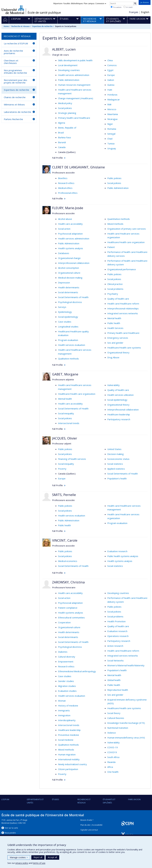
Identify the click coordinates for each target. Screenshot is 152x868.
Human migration (67, 754)
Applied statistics (116, 469)
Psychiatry (113, 294)
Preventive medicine (69, 735)
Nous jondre (10, 833)
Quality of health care (118, 299)
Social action (64, 229)
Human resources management (74, 85)
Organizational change (69, 258)
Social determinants (68, 292)
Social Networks (115, 660)
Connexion (101, 3)
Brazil (61, 133)
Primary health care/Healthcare (74, 118)
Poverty (62, 469)
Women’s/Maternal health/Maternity (126, 665)
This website (116, 7)
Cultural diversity (67, 657)
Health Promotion (116, 621)
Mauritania (113, 114)
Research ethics (66, 183)
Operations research (118, 636)
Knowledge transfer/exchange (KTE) (126, 723)
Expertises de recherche (42, 26)
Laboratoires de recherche (18, 112)
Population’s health (117, 478)
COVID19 (112, 752)
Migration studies (67, 686)
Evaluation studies (67, 691)
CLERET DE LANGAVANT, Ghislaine (78, 167)
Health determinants (69, 287)
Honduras (112, 95)
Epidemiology (65, 312)
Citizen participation (68, 769)
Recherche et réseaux (21, 26)
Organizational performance (122, 269)
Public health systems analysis (123, 556)
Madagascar (114, 99)
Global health (114, 680)
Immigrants (64, 710)
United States (114, 449)
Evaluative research (117, 551)
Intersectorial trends (69, 423)
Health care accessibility (70, 224)
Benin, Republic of (67, 128)
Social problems (115, 289)
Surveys (62, 307)
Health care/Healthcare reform (123, 304)
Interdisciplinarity (67, 720)
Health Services (115, 328)
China (110, 60)
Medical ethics (65, 188)
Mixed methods (115, 224)
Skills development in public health (75, 60)
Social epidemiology (68, 317)
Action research (115, 646)
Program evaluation (68, 340)
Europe (111, 75)
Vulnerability (113, 385)
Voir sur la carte (11, 828)
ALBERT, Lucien (64, 49)
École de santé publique (44, 13)
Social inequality (66, 413)
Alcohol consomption (69, 268)
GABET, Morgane (65, 374)
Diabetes (63, 652)
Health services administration (74, 75)
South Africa (113, 757)
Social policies (65, 108)
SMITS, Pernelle (64, 495)
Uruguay (112, 148)
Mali (109, 104)
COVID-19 (113, 747)
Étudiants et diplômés (109, 801)
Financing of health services (72, 459)
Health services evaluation (72, 345)
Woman (62, 701)
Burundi (62, 142)
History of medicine (68, 706)
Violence (112, 733)
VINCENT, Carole (65, 540)
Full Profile (57, 158)
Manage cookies (19, 857)
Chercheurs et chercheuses (11, 62)
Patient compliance (68, 608)
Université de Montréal (13, 10)
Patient (111, 247)
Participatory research (119, 419)
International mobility (69, 759)
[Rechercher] (135, 4)
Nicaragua (112, 119)
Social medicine (66, 740)
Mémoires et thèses (14, 104)
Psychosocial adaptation (70, 234)
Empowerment (66, 662)
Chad (110, 139)
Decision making (115, 454)
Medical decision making (70, 278)
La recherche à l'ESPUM (16, 43)
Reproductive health (118, 690)
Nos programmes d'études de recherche (15, 72)
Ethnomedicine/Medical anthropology (77, 671)
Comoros (112, 65)
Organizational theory (118, 352)
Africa (110, 767)
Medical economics (68, 561)
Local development (68, 65)
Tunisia (111, 143)
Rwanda (111, 762)
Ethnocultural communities (71, 618)
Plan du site (85, 825)
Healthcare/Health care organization (126, 242)
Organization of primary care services (127, 229)
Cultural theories (116, 718)
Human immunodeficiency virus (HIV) (126, 738)
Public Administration (69, 80)
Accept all (52, 857)
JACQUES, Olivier (65, 438)
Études (56, 799)
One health (113, 772)
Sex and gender (115, 343)
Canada (62, 147)
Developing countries (69, 70)
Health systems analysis (71, 248)
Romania (112, 129)
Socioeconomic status (118, 459)
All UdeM (128, 7)
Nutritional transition (118, 728)
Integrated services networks (123, 313)
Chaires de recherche (15, 97)
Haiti (110, 90)
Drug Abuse (113, 357)
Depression (64, 283)
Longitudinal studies (68, 327)
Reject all (38, 857)
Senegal (111, 134)
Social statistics (115, 464)
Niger (110, 124)
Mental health (114, 318)
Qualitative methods (68, 359)
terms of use (39, 863)
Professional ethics (68, 193)
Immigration (64, 715)
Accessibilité (97, 825)
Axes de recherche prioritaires (13, 52)
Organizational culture (69, 273)
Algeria (62, 123)
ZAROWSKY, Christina (68, 582)
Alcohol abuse (65, 219)
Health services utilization (120, 395)
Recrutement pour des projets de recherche (16, 81)
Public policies (114, 178)
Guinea (111, 85)
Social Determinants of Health (73, 297)
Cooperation (64, 622)
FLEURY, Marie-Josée (68, 208)
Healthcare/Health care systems (124, 348)
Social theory (114, 713)
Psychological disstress (70, 302)
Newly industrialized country (72, 764)
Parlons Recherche (13, 119)
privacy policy (22, 863)
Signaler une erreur (89, 830)
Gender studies (66, 681)
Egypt (110, 70)
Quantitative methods (119, 219)
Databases (64, 253)
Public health (114, 323)
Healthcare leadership (119, 414)
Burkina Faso (64, 137)
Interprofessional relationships (123, 308)
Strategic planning (67, 113)
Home (6, 26)
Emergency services (118, 338)
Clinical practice (115, 284)
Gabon (111, 80)
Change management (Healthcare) (76, 98)
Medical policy (65, 103)
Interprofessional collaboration (74, 263)
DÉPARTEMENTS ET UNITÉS (35, 801)
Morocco (112, 109)
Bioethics (63, 178)
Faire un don (134, 799)
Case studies (65, 322)
